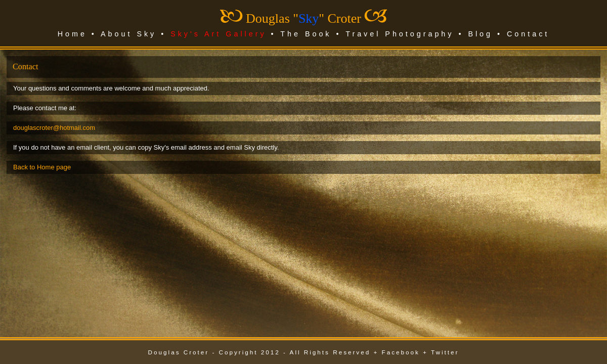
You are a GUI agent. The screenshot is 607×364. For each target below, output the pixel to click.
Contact (528, 34)
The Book (306, 34)
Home (72, 34)
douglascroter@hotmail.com (54, 128)
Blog (480, 34)
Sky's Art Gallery (218, 34)
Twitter (445, 352)
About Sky (128, 34)
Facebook (401, 352)
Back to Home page (42, 167)
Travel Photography (400, 34)
